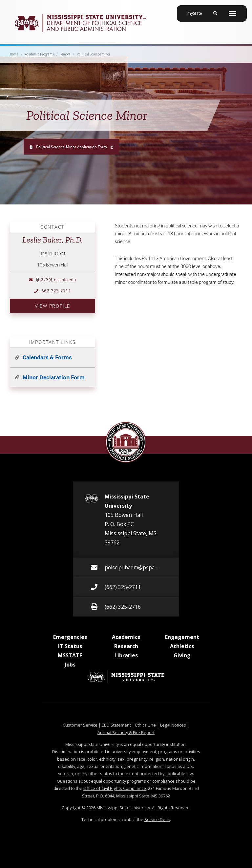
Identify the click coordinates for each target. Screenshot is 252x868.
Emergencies (70, 637)
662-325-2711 (52, 291)
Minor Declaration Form (54, 377)
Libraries (126, 655)
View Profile (65, 305)
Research (126, 646)
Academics (126, 637)
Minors (65, 54)
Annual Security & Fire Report (126, 732)
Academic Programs (39, 54)
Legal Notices (173, 725)
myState (197, 11)
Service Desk (157, 819)
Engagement (182, 637)
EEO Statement (116, 725)
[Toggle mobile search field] (215, 13)
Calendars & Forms (47, 357)
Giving (182, 655)
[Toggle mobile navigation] (232, 13)
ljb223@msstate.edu (52, 279)
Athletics (182, 646)
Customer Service (80, 725)
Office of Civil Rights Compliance (115, 788)
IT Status (70, 646)
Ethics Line (146, 725)
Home (14, 54)
